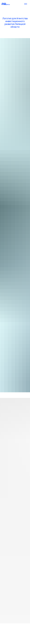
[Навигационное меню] (26, 4)
